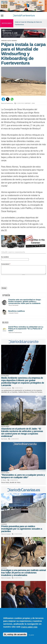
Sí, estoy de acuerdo (15, 634)
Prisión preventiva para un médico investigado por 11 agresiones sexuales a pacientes (22, 529)
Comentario (6, 264)
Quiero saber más (29, 627)
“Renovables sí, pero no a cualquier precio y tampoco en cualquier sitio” (23, 476)
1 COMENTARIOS (14, 439)
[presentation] (17, 281)
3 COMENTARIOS (18, 388)
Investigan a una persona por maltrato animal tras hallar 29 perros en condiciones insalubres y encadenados (23, 573)
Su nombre (5, 257)
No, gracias (31, 635)
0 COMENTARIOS (20, 103)
